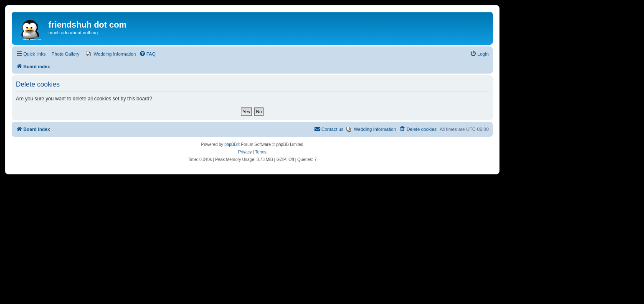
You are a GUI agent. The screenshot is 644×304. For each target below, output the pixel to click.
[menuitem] (111, 54)
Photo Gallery (65, 54)
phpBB (231, 144)
